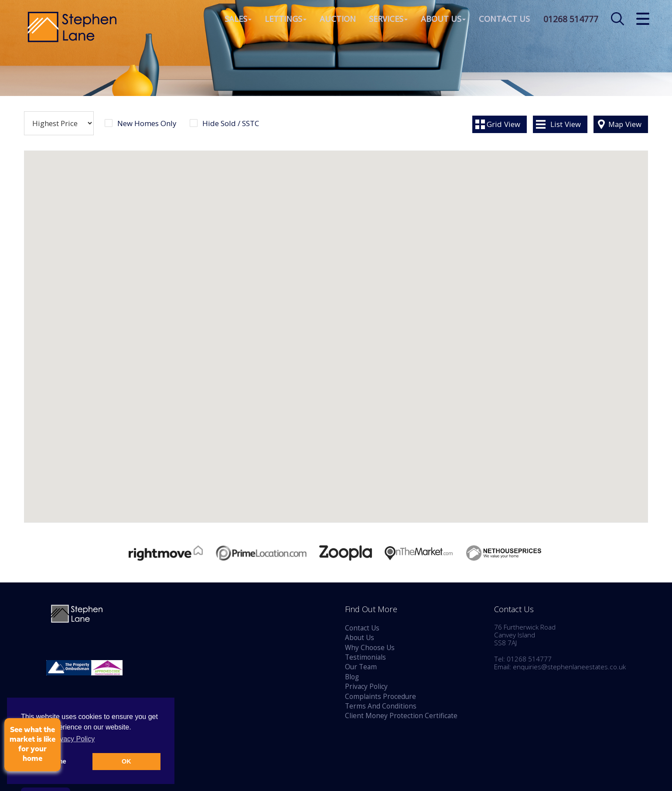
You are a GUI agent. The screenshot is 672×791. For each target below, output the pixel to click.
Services (385, 19)
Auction (335, 19)
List (566, 124)
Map (625, 124)
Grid (503, 124)
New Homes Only (147, 123)
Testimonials (365, 657)
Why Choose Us (370, 648)
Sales (235, 19)
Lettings (283, 19)
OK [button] (126, 761)
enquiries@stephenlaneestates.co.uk (569, 667)
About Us (440, 19)
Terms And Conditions (381, 706)
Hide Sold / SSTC (231, 123)
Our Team (361, 667)
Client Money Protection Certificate (401, 716)
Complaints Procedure (380, 697)
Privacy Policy (366, 687)
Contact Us (501, 19)
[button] (213, 384)
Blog (352, 677)
